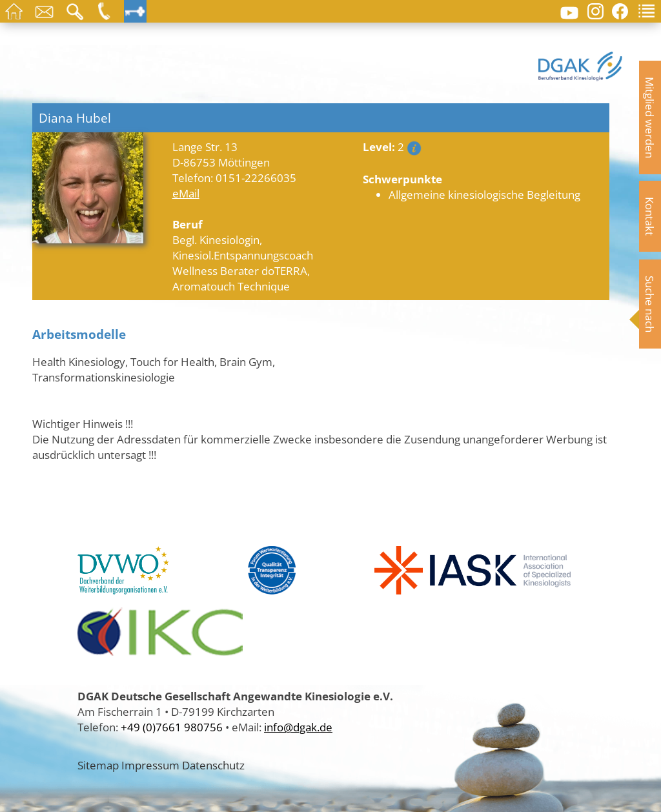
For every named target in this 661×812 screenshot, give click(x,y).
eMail (186, 193)
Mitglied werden (650, 117)
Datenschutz (213, 765)
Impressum (150, 765)
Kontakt (650, 216)
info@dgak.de (298, 727)
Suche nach (650, 304)
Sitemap (98, 765)
